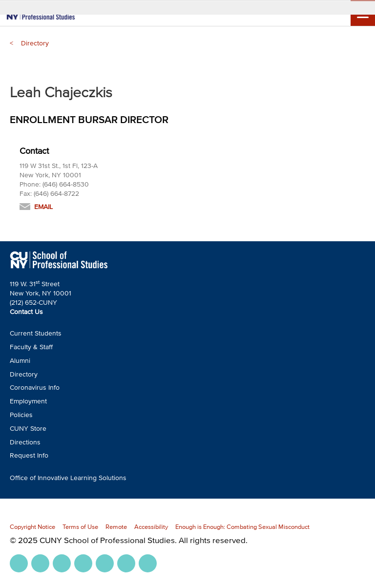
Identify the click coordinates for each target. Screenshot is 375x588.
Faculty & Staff (31, 347)
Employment (28, 401)
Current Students (36, 333)
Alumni (20, 361)
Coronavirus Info (35, 388)
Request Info (29, 455)
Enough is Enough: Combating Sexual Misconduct (242, 527)
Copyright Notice (32, 527)
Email (43, 207)
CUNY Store (28, 429)
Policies (21, 415)
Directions (25, 442)
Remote (116, 527)
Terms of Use (80, 527)
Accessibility (151, 527)
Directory (35, 43)
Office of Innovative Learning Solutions (68, 478)
